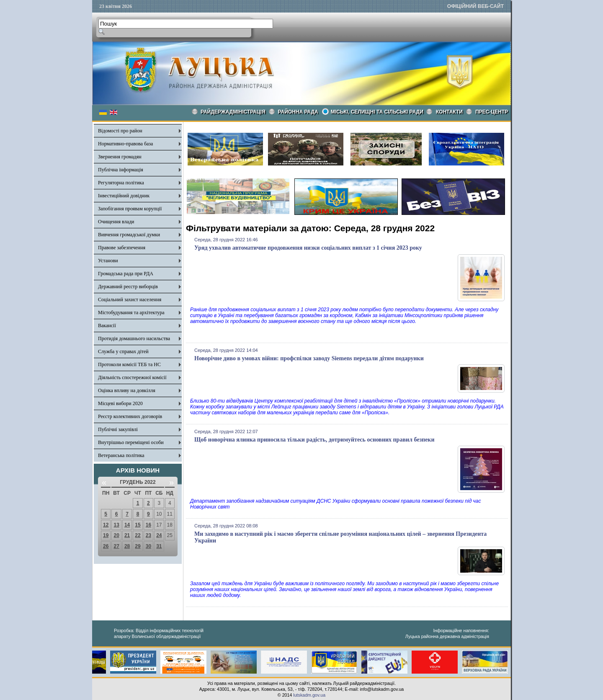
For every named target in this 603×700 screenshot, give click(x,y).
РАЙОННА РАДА (298, 112)
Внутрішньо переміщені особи (131, 442)
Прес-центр (492, 112)
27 (116, 546)
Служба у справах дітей (123, 351)
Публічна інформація (121, 170)
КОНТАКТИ (449, 112)
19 (106, 535)
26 (106, 546)
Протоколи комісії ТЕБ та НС (129, 364)
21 (127, 535)
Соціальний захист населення (130, 300)
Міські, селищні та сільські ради (377, 112)
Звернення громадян (120, 157)
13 (116, 525)
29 (138, 546)
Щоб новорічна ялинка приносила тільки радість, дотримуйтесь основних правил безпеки (314, 440)
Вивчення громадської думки (129, 235)
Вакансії (107, 325)
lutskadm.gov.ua (309, 695)
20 (116, 535)
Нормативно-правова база (125, 144)
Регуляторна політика (121, 183)
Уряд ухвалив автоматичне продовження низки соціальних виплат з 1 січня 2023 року (308, 248)
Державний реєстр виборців (128, 287)
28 (127, 546)
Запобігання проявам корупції (130, 209)
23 (148, 535)
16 (148, 525)
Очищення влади (116, 222)
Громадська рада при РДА (126, 274)
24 (159, 535)
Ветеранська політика (121, 455)
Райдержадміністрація (233, 112)
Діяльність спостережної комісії (132, 377)
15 (138, 525)
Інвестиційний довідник (124, 196)
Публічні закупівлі (118, 429)
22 (138, 535)
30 (148, 546)
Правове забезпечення (122, 248)
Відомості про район (120, 131)
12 (106, 525)
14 (127, 525)
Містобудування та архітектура (131, 313)
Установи (108, 261)
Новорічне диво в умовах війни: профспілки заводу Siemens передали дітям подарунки (309, 358)
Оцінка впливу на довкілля (127, 390)
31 (159, 546)
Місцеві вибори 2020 (120, 403)
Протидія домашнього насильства (134, 338)
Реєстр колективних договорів (130, 416)
